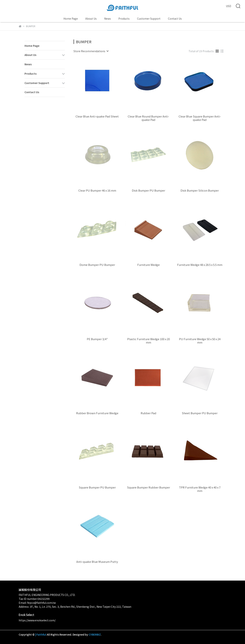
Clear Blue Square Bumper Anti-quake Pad (200, 118)
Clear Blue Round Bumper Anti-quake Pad (148, 118)
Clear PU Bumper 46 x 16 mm (97, 191)
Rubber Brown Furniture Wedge (97, 413)
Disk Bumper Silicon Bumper (200, 191)
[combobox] (91, 51)
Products (124, 19)
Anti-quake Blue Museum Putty (97, 562)
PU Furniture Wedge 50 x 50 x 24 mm (200, 341)
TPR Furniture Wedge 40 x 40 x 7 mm (200, 489)
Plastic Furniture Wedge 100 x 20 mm (148, 341)
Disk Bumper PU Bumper (148, 191)
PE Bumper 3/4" (97, 339)
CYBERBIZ (95, 634)
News (108, 19)
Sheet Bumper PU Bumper (200, 413)
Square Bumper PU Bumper (97, 487)
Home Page (71, 19)
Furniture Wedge (148, 265)
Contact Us (175, 19)
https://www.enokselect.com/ (37, 620)
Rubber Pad (148, 413)
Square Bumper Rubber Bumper (148, 487)
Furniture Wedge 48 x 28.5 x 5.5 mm (200, 265)
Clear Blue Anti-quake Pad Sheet (97, 116)
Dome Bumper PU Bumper (97, 265)
